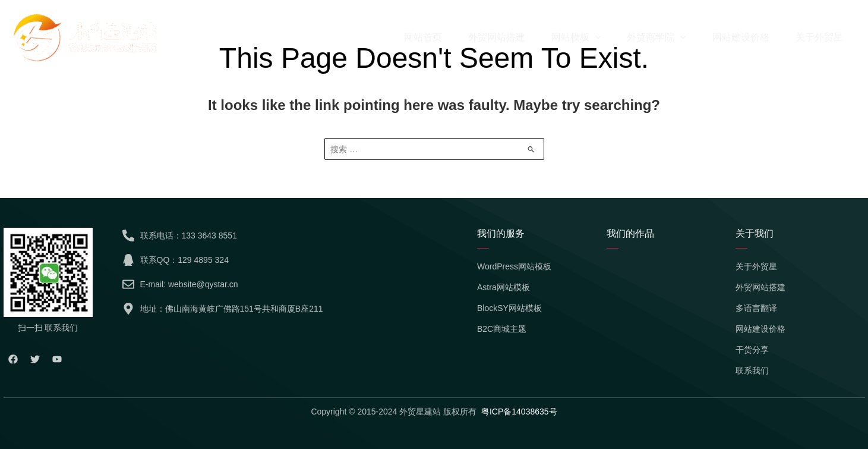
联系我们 (752, 370)
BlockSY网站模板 (509, 308)
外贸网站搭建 (760, 287)
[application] (595, 37)
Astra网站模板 (504, 287)
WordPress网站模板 (514, 266)
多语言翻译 (756, 308)
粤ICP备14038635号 (519, 412)
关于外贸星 (756, 266)
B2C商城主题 (502, 329)
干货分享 (752, 350)
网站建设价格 (760, 329)
